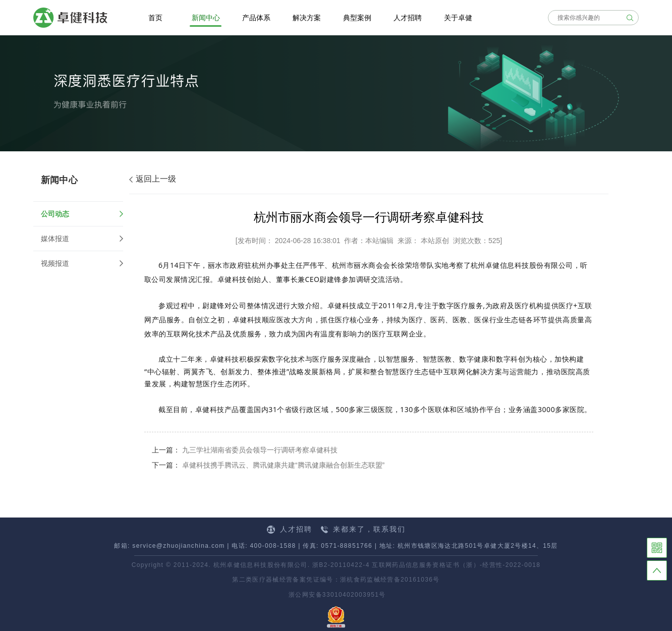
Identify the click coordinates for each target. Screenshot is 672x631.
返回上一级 (153, 179)
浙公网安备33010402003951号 (336, 595)
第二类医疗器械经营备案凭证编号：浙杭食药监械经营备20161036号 (336, 580)
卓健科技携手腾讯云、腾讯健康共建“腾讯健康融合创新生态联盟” (283, 465)
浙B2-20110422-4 (341, 565)
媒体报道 (55, 239)
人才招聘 (290, 529)
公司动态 (82, 214)
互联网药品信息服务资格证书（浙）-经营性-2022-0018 (456, 565)
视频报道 (55, 263)
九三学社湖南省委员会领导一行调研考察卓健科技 (260, 450)
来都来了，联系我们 (363, 529)
